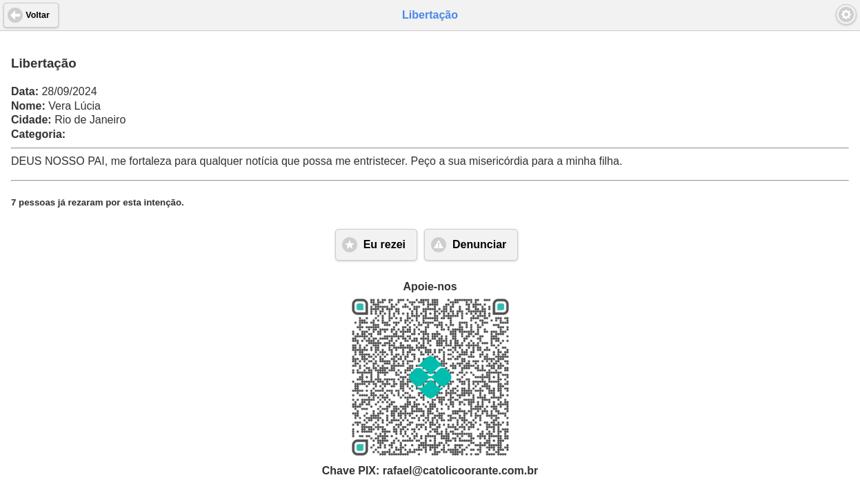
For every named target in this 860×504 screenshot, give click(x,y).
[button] (846, 14)
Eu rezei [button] (384, 244)
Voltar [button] (38, 15)
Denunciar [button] (479, 244)
